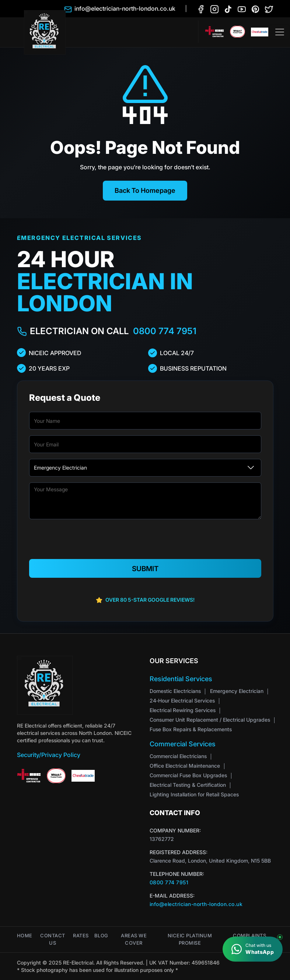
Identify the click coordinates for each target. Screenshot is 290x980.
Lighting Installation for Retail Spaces (194, 794)
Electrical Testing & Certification (188, 785)
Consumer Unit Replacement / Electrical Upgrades (210, 720)
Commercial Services (183, 744)
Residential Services (181, 679)
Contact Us (53, 939)
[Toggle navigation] (280, 32)
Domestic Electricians (175, 691)
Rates (81, 936)
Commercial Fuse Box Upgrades (188, 775)
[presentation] (145, 539)
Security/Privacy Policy (49, 755)
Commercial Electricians (178, 756)
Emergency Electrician (237, 691)
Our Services (174, 661)
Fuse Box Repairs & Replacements (191, 729)
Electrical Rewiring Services (183, 710)
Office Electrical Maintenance (185, 766)
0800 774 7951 (165, 331)
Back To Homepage (145, 190)
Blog (101, 936)
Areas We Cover (134, 939)
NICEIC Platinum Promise (190, 939)
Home (25, 936)
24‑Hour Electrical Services (182, 700)
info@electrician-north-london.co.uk (196, 904)
